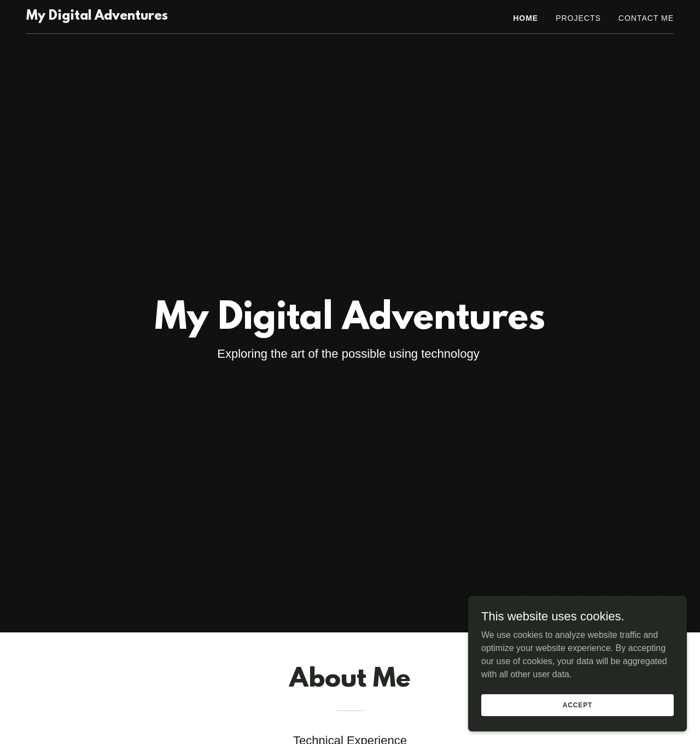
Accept (577, 705)
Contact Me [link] (646, 18)
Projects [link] (578, 18)
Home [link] (526, 18)
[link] (97, 17)
